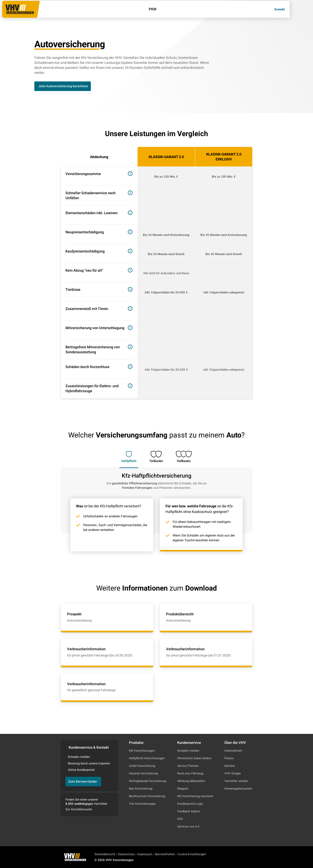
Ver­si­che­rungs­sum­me (83, 174)
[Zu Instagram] (234, 857)
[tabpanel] (156, 509)
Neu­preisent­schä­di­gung (85, 232)
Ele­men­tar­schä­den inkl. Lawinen (92, 213)
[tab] (129, 455)
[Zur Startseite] (30, 13)
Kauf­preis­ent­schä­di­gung (85, 251)
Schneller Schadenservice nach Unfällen (91, 195)
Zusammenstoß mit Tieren (87, 309)
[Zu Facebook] (245, 857)
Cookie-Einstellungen (192, 854)
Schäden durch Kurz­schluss (87, 367)
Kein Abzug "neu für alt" (84, 270)
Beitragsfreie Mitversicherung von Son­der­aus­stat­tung (93, 349)
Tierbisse (73, 289)
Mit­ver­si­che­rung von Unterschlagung (95, 328)
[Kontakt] (289, 13)
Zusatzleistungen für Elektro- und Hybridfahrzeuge (92, 388)
